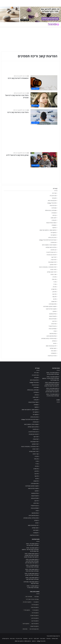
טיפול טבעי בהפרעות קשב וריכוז (18, 112)
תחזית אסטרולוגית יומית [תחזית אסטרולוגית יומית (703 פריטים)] (34, 629)
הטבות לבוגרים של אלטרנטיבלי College (48, 240)
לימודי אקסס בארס (52, 262)
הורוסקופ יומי (54, 233)
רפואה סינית (54, 351)
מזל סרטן (54, 292)
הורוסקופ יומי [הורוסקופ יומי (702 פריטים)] (36, 602)
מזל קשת (54, 297)
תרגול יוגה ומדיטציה (52, 356)
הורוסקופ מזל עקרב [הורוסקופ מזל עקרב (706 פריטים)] (35, 621)
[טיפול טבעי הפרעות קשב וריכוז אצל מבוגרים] (44, 100)
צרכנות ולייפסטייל (53, 326)
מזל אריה (54, 277)
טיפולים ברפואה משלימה (51, 247)
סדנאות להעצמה (53, 316)
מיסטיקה (54, 311)
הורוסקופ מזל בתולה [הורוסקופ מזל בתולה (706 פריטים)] (35, 607)
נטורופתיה (48, 639)
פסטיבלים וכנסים (53, 319)
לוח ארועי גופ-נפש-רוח (52, 255)
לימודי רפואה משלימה (52, 272)
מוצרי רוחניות (53, 274)
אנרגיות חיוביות (53, 205)
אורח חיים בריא (53, 196)
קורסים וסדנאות (53, 334)
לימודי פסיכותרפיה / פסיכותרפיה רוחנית (48, 267)
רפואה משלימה (53, 348)
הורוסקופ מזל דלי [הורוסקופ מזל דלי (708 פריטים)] (27, 610)
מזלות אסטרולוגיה (53, 304)
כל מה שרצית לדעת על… (51, 252)
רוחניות (55, 343)
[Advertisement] (30, 138)
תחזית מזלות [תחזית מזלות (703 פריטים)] (25, 629)
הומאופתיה (54, 225)
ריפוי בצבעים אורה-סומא (51, 346)
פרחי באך (54, 321)
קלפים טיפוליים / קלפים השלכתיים (49, 338)
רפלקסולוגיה (54, 353)
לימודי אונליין (54, 260)
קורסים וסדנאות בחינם (52, 336)
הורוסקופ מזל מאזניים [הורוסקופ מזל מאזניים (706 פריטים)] (35, 616)
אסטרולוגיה (54, 208)
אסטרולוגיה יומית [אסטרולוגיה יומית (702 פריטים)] (29, 597)
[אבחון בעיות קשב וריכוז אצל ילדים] (44, 160)
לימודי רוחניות (53, 270)
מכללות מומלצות (53, 314)
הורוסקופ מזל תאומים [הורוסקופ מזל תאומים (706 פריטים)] (35, 626)
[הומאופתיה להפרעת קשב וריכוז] (44, 83)
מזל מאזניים (54, 289)
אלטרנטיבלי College (52, 203)
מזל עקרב (54, 294)
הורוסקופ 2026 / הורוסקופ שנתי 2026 (48, 230)
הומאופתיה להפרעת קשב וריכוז (18, 78)
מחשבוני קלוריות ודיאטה (51, 309)
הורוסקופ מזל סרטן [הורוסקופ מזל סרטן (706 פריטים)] (35, 618)
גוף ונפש (54, 215)
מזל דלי (55, 284)
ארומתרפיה (54, 213)
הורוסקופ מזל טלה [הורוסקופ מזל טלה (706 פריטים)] (35, 613)
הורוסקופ (54, 228)
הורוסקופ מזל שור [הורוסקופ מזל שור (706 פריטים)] (26, 624)
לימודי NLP (54, 257)
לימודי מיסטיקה (53, 265)
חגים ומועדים (54, 242)
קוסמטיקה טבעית (53, 329)
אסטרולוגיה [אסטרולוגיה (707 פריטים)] (36, 597)
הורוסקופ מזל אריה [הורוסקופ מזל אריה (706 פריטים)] (35, 605)
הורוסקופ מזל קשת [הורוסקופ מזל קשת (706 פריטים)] (35, 624)
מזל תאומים (54, 302)
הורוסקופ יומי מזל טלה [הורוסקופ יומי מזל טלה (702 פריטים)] (27, 602)
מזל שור (55, 299)
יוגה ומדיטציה (53, 250)
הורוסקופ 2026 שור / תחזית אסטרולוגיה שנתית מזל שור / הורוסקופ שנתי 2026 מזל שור (51, 378)
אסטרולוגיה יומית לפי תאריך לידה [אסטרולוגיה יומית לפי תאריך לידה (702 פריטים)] (32, 599)
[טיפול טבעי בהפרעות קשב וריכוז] (44, 117)
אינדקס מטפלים (6, 639)
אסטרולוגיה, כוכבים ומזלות (51, 210)
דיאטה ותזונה (54, 218)
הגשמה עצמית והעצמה (51, 223)
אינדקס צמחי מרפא (52, 201)
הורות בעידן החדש (52, 237)
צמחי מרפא (54, 324)
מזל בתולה (54, 279)
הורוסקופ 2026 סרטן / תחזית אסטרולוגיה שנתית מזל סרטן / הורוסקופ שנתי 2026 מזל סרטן (52, 390)
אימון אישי (54, 198)
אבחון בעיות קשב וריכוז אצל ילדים (17, 155)
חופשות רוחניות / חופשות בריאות (49, 245)
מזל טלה (55, 287)
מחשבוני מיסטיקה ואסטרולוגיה (50, 306)
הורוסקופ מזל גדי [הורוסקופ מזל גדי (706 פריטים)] (35, 610)
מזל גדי (55, 282)
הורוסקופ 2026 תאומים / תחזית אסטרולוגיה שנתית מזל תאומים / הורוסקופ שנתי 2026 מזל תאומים (52, 384)
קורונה (55, 331)
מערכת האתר (25, 76)
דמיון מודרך (54, 220)
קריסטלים (54, 341)
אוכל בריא (54, 193)
